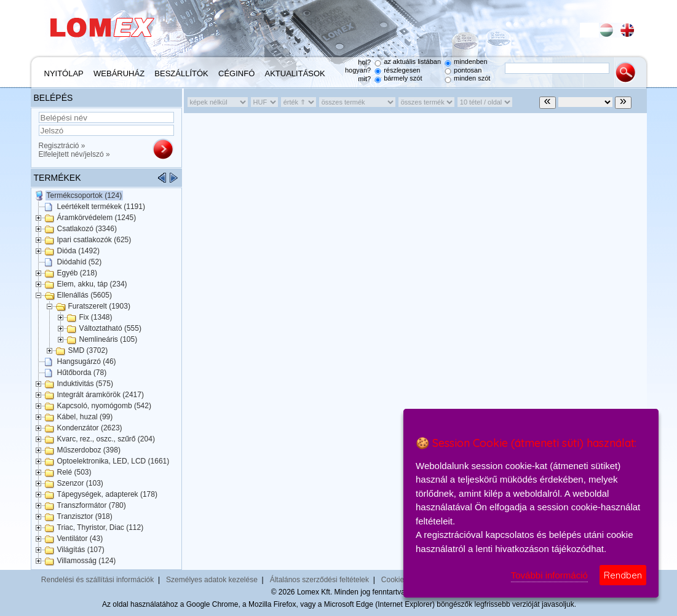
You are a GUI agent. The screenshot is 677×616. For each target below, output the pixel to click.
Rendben (623, 575)
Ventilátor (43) (80, 539)
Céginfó (236, 73)
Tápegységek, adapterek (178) (107, 494)
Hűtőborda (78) (82, 373)
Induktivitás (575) (85, 384)
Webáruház (119, 73)
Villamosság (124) (87, 561)
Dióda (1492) (78, 251)
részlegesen (402, 70)
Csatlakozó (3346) (87, 229)
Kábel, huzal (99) (85, 417)
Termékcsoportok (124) (85, 195)
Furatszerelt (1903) (99, 306)
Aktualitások (295, 73)
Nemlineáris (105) (109, 339)
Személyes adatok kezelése (212, 580)
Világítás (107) (81, 550)
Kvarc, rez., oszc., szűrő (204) (106, 439)
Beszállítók (181, 73)
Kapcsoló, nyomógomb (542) (104, 406)
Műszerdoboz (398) (89, 450)
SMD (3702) (88, 350)
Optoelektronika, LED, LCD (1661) (113, 461)
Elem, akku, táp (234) (92, 284)
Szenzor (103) (80, 483)
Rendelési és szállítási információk (97, 580)
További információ (549, 575)
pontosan (468, 70)
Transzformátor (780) (92, 505)
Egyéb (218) (77, 273)
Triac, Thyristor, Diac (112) (101, 527)
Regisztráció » (62, 146)
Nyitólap (64, 73)
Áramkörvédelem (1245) (97, 218)
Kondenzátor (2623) (90, 428)
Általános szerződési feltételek (319, 580)
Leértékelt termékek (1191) (101, 207)
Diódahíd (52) (80, 262)
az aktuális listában (412, 61)
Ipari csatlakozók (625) (94, 240)
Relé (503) (74, 472)
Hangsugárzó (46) (87, 361)
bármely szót (403, 78)
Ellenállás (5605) (85, 295)
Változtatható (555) (110, 328)
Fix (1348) (96, 317)
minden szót (472, 78)
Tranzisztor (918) (85, 516)
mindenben (470, 61)
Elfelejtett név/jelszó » (74, 154)
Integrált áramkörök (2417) (101, 395)
